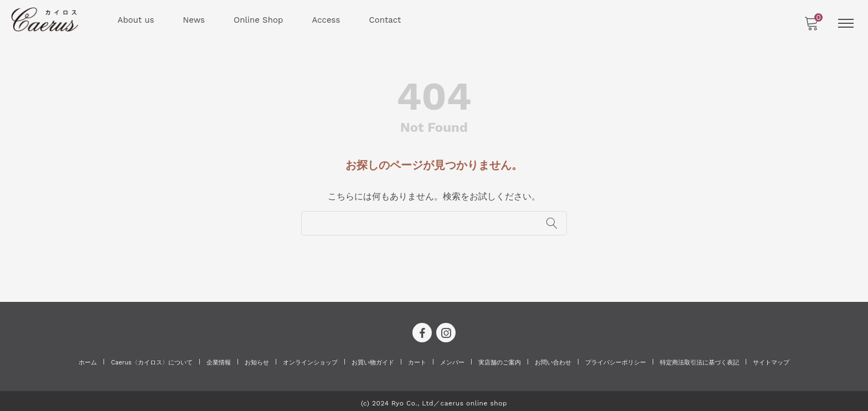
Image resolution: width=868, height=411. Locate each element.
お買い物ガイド (373, 359)
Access (327, 20)
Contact (386, 20)
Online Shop (259, 20)
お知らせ (257, 359)
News (195, 20)
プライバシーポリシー (616, 359)
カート (417, 359)
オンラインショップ (310, 359)
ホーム (88, 359)
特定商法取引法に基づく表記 (699, 359)
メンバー (452, 359)
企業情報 (219, 359)
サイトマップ (771, 359)
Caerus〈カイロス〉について (151, 359)
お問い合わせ (553, 359)
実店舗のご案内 (500, 359)
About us (137, 20)
